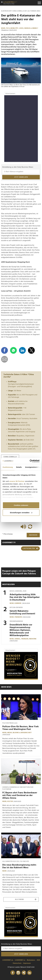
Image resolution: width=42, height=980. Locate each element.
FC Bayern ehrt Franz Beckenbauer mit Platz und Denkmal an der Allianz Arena (20, 795)
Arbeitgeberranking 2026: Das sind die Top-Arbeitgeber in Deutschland (25, 597)
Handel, (18, 639)
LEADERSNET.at (20, 960)
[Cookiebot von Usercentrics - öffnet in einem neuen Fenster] (30, 461)
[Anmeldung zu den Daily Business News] (21, 172)
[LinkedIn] (29, 973)
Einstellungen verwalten (21, 512)
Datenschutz (17, 963)
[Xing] (24, 973)
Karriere (18, 603)
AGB (38, 960)
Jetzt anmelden (21, 177)
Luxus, (22, 28)
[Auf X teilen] (31, 350)
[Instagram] (18, 973)
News (4, 871)
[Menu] (39, 3)
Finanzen (18, 617)
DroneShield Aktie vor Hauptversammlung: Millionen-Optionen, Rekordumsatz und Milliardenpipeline (21, 630)
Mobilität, (15, 28)
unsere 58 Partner (17, 481)
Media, (10, 733)
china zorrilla (10, 457)
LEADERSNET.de (8, 960)
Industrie (33, 639)
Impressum (27, 963)
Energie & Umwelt (31, 28)
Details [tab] (19, 467)
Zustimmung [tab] (8, 467)
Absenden (33, 535)
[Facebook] (13, 973)
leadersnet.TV (9, 543)
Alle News (26, 899)
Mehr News (6, 687)
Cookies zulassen (21, 505)
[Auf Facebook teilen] (4, 350)
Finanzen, (25, 639)
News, (4, 28)
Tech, (8, 28)
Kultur (10, 801)
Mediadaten (31, 960)
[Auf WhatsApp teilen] (13, 350)
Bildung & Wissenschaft (22, 733)
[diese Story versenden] (4, 359)
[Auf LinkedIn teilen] (22, 350)
